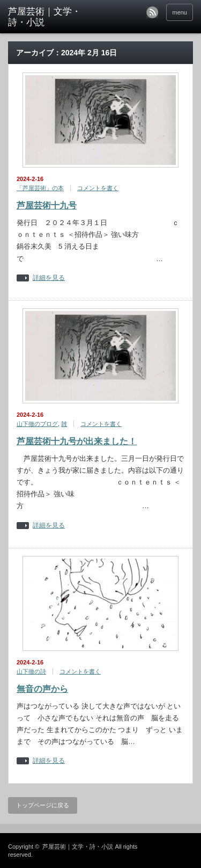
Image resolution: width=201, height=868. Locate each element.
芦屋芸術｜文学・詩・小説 (78, 847)
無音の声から (42, 689)
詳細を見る (49, 278)
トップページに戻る (43, 805)
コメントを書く (98, 188)
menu (180, 12)
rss (152, 12)
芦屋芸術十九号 (47, 205)
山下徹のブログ (37, 424)
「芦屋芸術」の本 (40, 188)
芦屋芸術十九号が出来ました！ (77, 441)
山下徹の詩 (31, 671)
